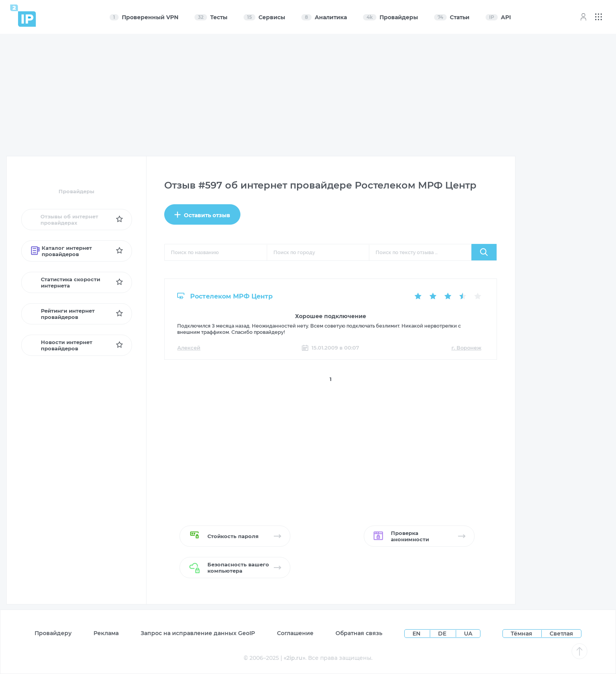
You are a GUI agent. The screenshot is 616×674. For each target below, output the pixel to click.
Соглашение (295, 633)
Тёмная (522, 634)
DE (443, 634)
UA (468, 634)
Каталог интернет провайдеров (61, 251)
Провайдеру (53, 633)
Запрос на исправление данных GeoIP (198, 633)
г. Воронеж (466, 348)
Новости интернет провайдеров (62, 345)
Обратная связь (359, 633)
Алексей (189, 348)
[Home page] (23, 16)
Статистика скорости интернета (66, 282)
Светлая (561, 634)
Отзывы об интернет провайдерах (65, 220)
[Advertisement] (308, 95)
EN (417, 634)
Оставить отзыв (202, 215)
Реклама (106, 633)
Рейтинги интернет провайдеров (63, 314)
